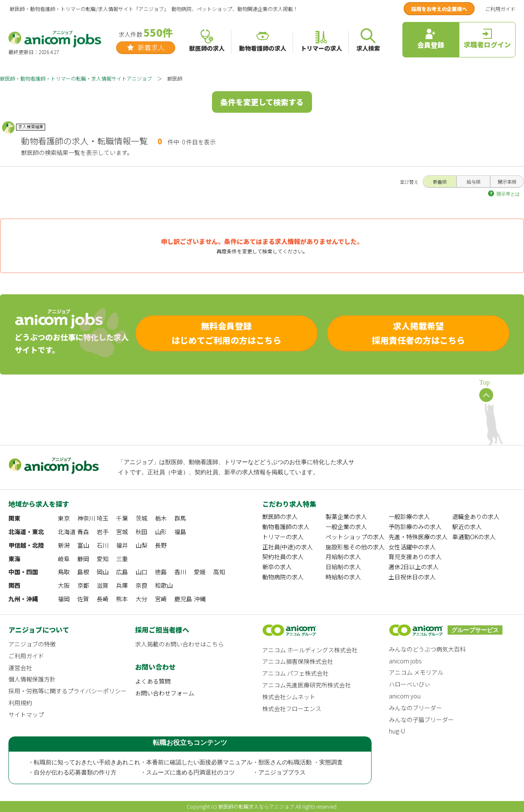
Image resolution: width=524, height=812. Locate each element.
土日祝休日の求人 (412, 577)
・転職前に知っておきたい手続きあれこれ (84, 762)
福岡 (64, 599)
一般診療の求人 (409, 516)
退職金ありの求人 (476, 516)
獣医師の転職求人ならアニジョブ (256, 806)
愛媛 (200, 572)
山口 (141, 572)
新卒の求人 (277, 567)
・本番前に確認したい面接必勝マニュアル (196, 762)
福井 (122, 545)
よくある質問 (153, 681)
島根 (83, 572)
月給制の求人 (343, 557)
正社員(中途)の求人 (288, 547)
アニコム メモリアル (416, 672)
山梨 (141, 545)
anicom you (405, 696)
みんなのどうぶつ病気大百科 (427, 649)
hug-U (397, 731)
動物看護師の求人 (286, 527)
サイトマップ (26, 714)
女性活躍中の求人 (412, 547)
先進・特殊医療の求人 (418, 537)
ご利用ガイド (500, 9)
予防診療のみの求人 (415, 527)
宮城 (122, 532)
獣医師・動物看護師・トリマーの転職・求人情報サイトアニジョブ (76, 78)
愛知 (103, 559)
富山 (83, 545)
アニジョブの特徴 (32, 644)
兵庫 (122, 585)
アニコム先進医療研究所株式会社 (307, 685)
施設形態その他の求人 (355, 547)
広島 (122, 572)
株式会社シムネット (289, 697)
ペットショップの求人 (355, 537)
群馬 (180, 518)
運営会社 (20, 668)
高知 (219, 572)
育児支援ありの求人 (415, 557)
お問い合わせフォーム (165, 693)
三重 (122, 559)
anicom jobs (405, 661)
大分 (141, 599)
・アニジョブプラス (279, 773)
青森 (83, 532)
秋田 (141, 532)
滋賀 (103, 585)
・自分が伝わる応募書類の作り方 (72, 773)
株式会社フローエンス (292, 709)
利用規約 (20, 703)
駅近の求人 (467, 527)
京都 (83, 585)
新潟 (64, 545)
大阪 (64, 585)
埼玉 (103, 518)
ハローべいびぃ (410, 684)
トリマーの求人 (283, 537)
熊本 (122, 599)
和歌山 (164, 585)
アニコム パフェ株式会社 (295, 673)
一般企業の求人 (346, 527)
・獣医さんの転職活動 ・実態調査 (298, 762)
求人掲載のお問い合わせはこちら (179, 644)
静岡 (83, 559)
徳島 (161, 572)
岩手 (103, 532)
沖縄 (200, 599)
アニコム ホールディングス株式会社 (310, 650)
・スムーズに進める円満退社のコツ (187, 773)
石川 (103, 545)
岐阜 (64, 559)
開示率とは (508, 194)
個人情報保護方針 (32, 679)
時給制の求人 (343, 577)
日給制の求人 (343, 567)
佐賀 (83, 599)
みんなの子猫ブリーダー (421, 720)
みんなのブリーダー (415, 708)
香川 (180, 572)
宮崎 (161, 599)
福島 (180, 532)
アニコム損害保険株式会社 (298, 661)
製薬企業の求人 (346, 516)
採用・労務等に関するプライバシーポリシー (68, 691)
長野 (161, 545)
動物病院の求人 (283, 577)
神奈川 (86, 518)
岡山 (103, 572)
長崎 (103, 599)
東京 (64, 518)
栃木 (161, 518)
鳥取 (64, 572)
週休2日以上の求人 (414, 567)
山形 (161, 532)
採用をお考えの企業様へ (439, 9)
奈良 (141, 585)
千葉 (122, 518)
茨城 (141, 518)
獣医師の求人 (280, 516)
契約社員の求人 (283, 557)
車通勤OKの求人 (474, 537)
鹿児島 (183, 599)
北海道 (67, 532)
